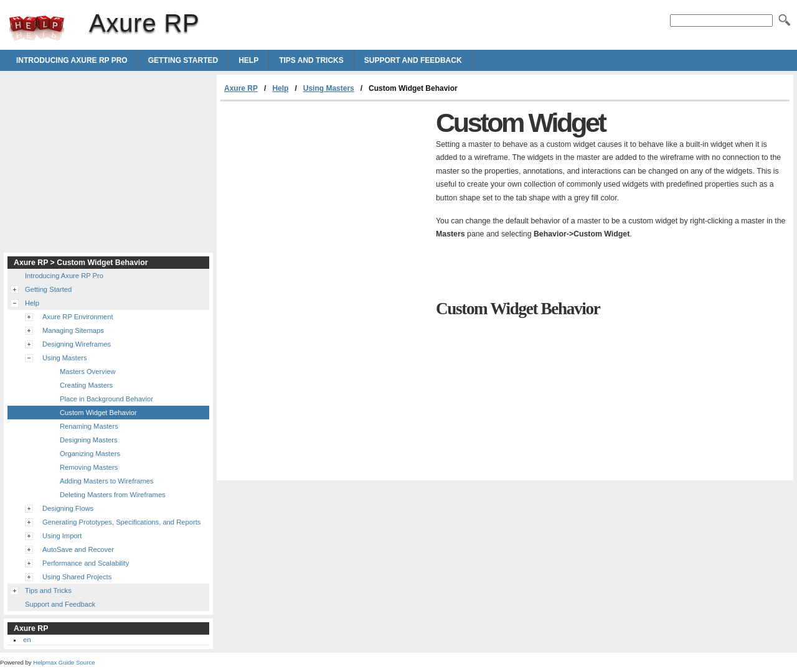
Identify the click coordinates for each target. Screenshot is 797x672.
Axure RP (37, 28)
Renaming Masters (89, 426)
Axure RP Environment (78, 317)
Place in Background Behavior (106, 399)
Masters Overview (88, 371)
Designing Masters (89, 440)
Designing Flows (68, 508)
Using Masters (329, 88)
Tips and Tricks (311, 60)
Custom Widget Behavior (98, 413)
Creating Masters (86, 385)
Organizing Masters (90, 454)
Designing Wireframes (77, 344)
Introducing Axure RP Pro (72, 60)
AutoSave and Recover (78, 549)
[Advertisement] (325, 195)
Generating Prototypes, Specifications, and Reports (121, 522)
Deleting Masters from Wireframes (113, 495)
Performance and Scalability (86, 563)
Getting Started (183, 60)
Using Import (62, 536)
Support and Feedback (413, 60)
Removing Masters (89, 467)
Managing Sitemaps (73, 330)
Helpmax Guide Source (64, 662)
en (27, 640)
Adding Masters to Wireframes (106, 481)
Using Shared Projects (77, 577)
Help (248, 60)
